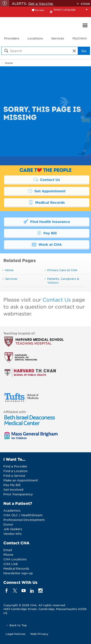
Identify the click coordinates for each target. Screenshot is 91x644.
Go (84, 51)
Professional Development (24, 520)
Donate (40, 10)
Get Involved (13, 489)
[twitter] (15, 590)
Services (11, 279)
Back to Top (18, 625)
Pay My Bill (12, 485)
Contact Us (47, 179)
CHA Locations (15, 559)
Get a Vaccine (41, 3)
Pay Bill (47, 233)
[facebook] (7, 590)
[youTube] (23, 590)
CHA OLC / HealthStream (23, 515)
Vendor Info (13, 534)
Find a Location (15, 471)
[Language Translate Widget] (72, 10)
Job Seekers (13, 529)
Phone (8, 554)
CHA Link (11, 564)
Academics (12, 510)
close (85, 3)
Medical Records (47, 202)
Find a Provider (15, 466)
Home (9, 63)
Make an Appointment (21, 480)
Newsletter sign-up (18, 573)
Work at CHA (47, 244)
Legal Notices (16, 634)
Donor (8, 524)
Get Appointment (47, 191)
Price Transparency (18, 494)
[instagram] (41, 590)
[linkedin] (32, 590)
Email (8, 550)
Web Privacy (39, 634)
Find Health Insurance (47, 221)
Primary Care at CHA (62, 270)
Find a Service (14, 476)
